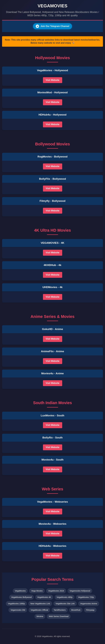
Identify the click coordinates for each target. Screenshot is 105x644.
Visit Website (53, 80)
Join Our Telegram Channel (53, 26)
